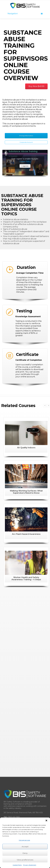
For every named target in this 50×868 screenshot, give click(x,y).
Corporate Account (26, 142)
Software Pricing (12, 799)
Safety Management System (18, 732)
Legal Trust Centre (13, 805)
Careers (8, 794)
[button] (46, 820)
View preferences (25, 860)
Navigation (25, 14)
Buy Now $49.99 (36, 86)
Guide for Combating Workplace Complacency (25, 782)
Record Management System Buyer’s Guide (24, 788)
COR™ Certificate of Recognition (19, 771)
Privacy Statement (30, 865)
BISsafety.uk (20, 691)
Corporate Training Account (17, 743)
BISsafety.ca (31, 683)
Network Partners (13, 754)
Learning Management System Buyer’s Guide (25, 777)
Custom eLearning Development (19, 760)
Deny (25, 853)
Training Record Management (18, 726)
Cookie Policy (17, 865)
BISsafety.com (21, 687)
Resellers (9, 749)
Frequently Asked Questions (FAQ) (20, 766)
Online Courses (12, 737)
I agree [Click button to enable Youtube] (25, 183)
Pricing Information (26, 136)
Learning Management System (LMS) (21, 720)
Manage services (24, 840)
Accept (25, 847)
